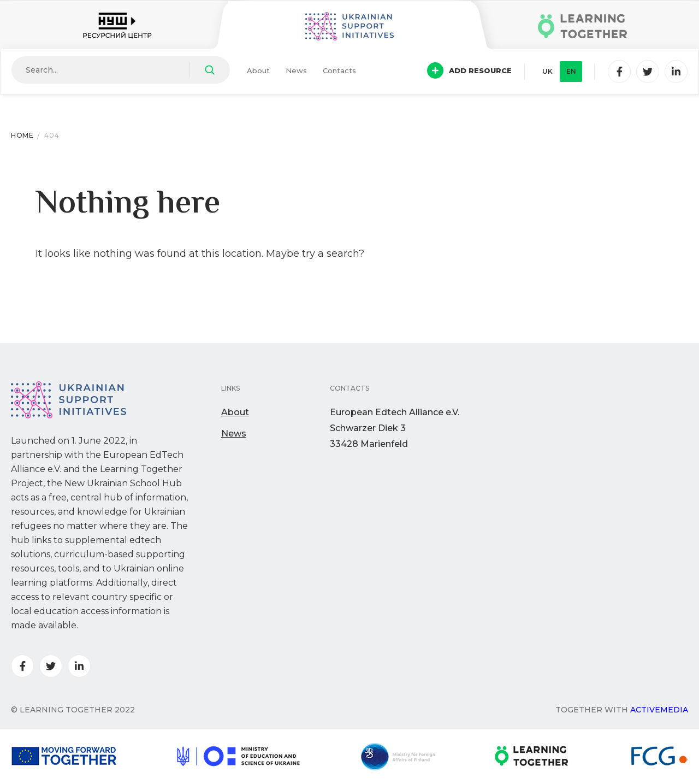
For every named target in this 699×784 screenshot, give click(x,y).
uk (547, 71)
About (258, 70)
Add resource (469, 70)
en (571, 71)
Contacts (339, 70)
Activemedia (659, 710)
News (296, 70)
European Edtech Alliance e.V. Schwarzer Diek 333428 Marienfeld (395, 428)
